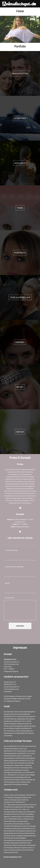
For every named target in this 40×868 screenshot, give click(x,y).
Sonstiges (20, 118)
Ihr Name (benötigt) (11, 550)
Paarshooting (20, 73)
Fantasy (20, 342)
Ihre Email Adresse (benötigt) (14, 567)
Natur (20, 432)
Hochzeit (20, 163)
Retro (20, 387)
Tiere (20, 208)
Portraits (20, 252)
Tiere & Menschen (20, 297)
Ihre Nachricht (10, 598)
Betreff (7, 583)
